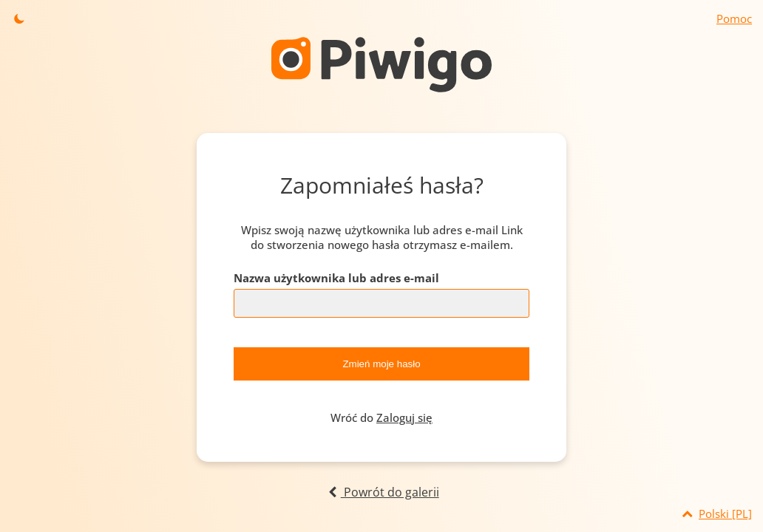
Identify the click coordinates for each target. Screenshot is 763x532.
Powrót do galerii (381, 492)
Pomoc (734, 18)
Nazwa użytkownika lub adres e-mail (336, 278)
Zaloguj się (404, 417)
